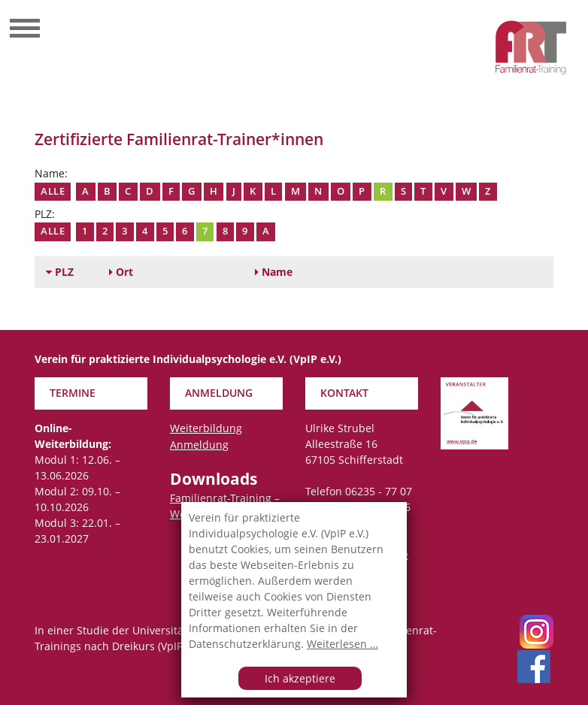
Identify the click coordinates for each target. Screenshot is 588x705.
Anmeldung (199, 445)
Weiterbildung (206, 428)
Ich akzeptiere (300, 678)
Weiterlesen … (342, 644)
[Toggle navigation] (25, 30)
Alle (53, 191)
